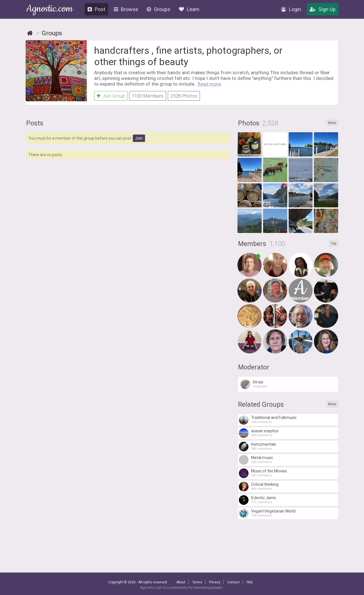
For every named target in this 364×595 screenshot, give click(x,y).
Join (139, 138)
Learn (189, 9)
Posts (35, 123)
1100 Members (148, 96)
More (332, 123)
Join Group (111, 96)
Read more (209, 84)
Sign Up (323, 9)
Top (333, 243)
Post (96, 9)
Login (291, 9)
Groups (159, 9)
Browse (126, 9)
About (181, 582)
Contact (233, 582)
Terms (197, 582)
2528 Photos (184, 96)
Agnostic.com (50, 10)
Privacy (215, 582)
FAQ (250, 582)
